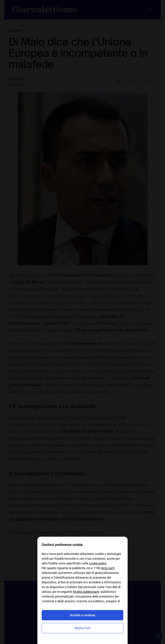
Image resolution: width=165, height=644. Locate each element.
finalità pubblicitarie (86, 592)
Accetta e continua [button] (82, 615)
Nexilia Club (82, 628)
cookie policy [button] (98, 563)
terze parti (108, 568)
